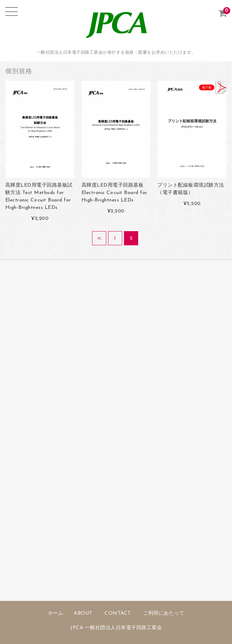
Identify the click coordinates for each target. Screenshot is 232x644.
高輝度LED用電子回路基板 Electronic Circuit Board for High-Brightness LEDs (114, 193)
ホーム (56, 613)
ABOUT (83, 613)
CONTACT (118, 613)
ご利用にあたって (164, 613)
